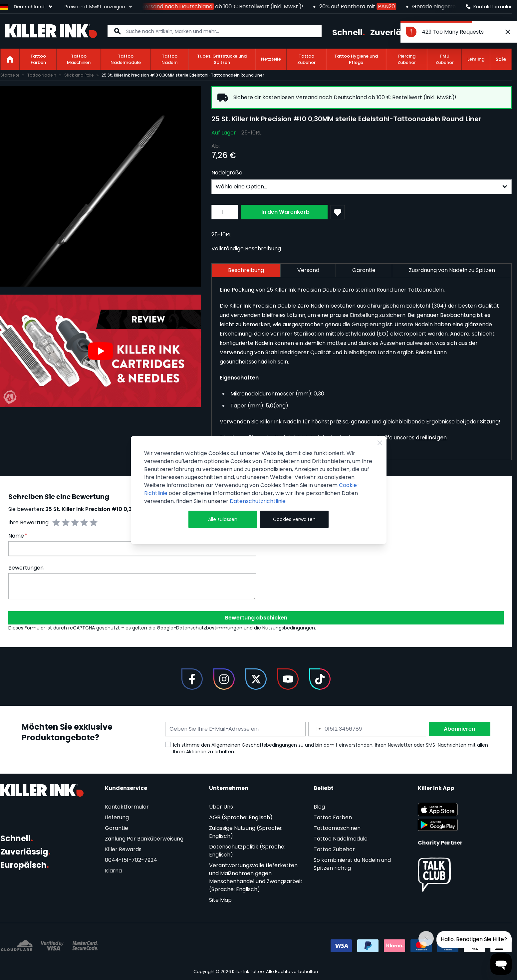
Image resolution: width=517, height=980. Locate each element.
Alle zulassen (223, 519)
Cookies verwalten (294, 519)
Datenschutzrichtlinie (258, 501)
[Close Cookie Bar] (380, 443)
